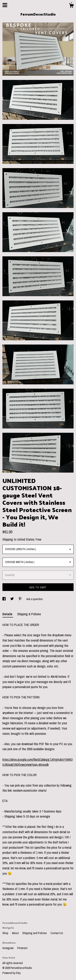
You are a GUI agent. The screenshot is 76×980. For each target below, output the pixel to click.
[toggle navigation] (5, 5)
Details (8, 614)
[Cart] (71, 6)
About (16, 933)
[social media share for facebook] (4, 599)
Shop (6, 933)
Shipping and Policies (35, 933)
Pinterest (22, 948)
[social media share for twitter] (12, 599)
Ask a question (35, 599)
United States (26, 539)
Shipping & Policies (29, 614)
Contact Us (57, 933)
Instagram (8, 948)
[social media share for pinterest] (20, 599)
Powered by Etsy (12, 973)
